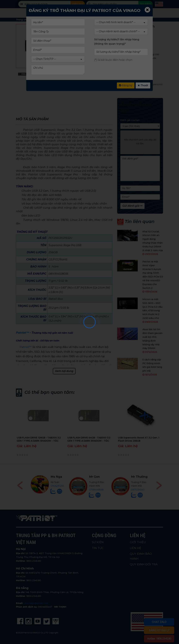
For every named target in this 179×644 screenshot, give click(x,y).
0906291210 (99, 486)
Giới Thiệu (118, 13)
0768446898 (138, 490)
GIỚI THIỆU (138, 542)
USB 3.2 (129, 84)
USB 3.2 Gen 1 (142, 84)
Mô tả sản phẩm (32, 119)
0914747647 (53, 490)
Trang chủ (22, 20)
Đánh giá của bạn (130, 120)
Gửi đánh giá (132, 206)
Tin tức (139, 13)
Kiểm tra (78, 4)
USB (93, 84)
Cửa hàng (63, 13)
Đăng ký (126, 85)
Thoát (143, 85)
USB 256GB (117, 84)
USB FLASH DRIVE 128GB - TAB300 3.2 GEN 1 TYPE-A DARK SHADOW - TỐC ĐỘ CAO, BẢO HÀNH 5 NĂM (39, 439)
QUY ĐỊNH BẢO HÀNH (141, 556)
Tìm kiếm (145, 4)
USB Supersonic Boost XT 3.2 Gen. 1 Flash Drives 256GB (139, 439)
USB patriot (103, 84)
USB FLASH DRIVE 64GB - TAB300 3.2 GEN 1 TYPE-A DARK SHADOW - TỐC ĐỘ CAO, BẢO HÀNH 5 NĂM (89, 439)
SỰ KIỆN (98, 542)
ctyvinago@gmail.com (36, 603)
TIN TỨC (98, 548)
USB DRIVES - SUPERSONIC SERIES (113, 81)
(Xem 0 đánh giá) (108, 37)
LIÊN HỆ (136, 548)
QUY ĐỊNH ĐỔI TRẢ (144, 564)
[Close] (147, 10)
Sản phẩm (42, 13)
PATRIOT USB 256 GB (103, 88)
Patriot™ (25, 347)
